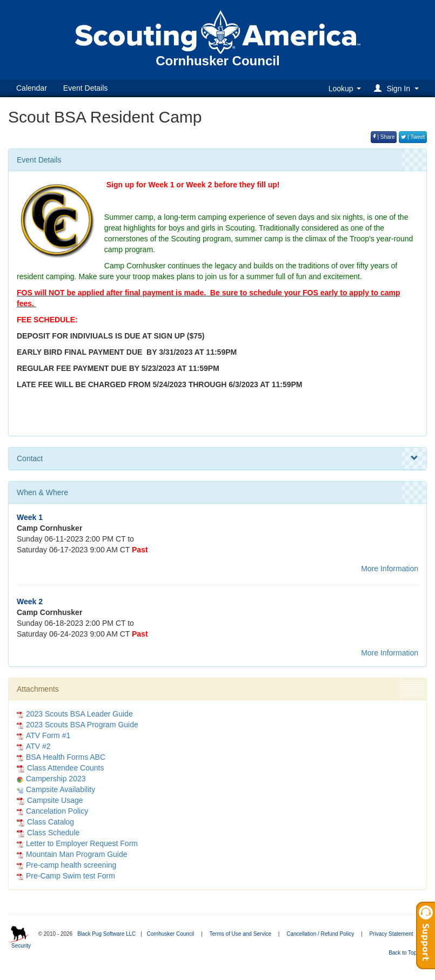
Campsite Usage (50, 800)
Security (21, 946)
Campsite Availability (61, 789)
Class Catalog (45, 822)
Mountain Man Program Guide (77, 854)
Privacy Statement (391, 934)
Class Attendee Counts (60, 768)
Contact (217, 458)
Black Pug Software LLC (106, 934)
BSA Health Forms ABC (66, 757)
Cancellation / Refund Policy (320, 934)
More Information (390, 569)
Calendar (32, 88)
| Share (384, 137)
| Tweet (413, 137)
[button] (398, 88)
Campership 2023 (56, 779)
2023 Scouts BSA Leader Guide (79, 714)
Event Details (85, 88)
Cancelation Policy (57, 811)
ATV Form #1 (48, 735)
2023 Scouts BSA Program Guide (82, 725)
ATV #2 (38, 746)
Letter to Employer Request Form (82, 843)
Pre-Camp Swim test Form (71, 876)
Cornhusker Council (170, 934)
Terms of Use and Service (240, 934)
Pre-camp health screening (71, 865)
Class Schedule (48, 833)
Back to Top (406, 953)
